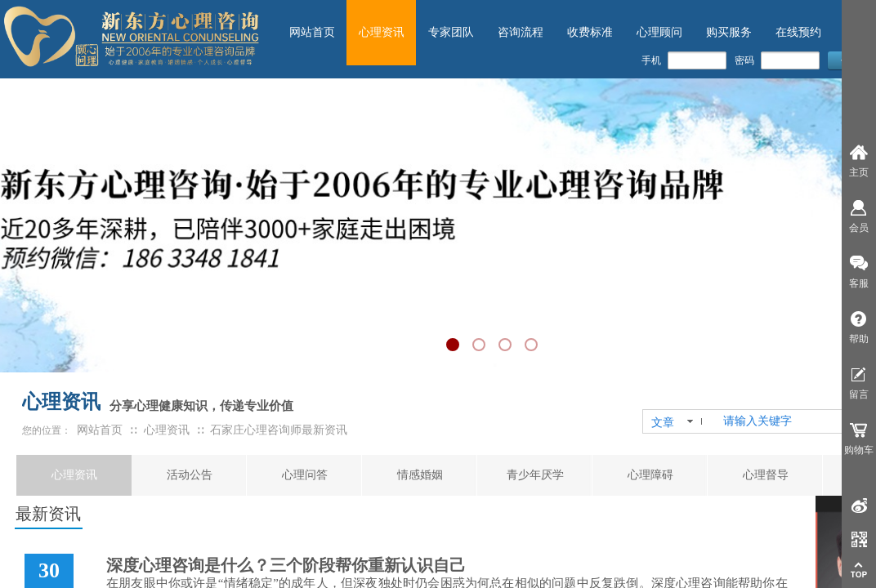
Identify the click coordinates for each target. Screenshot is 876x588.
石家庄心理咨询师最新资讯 (279, 430)
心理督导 (766, 475)
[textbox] (789, 421)
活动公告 (190, 475)
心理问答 (305, 475)
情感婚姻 (420, 475)
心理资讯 (74, 475)
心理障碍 (650, 475)
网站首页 (100, 430)
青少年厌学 (535, 475)
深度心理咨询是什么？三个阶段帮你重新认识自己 (286, 565)
